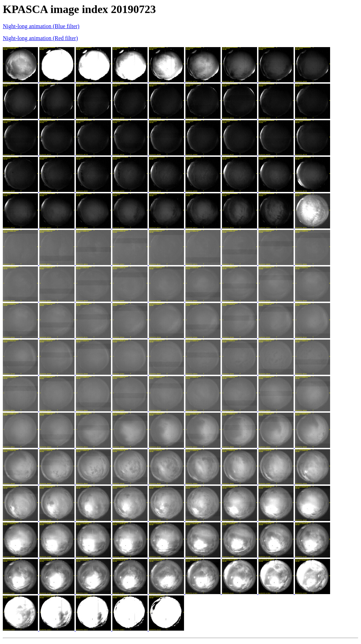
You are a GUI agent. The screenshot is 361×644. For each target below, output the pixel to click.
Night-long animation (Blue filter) (41, 26)
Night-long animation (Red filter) (40, 38)
